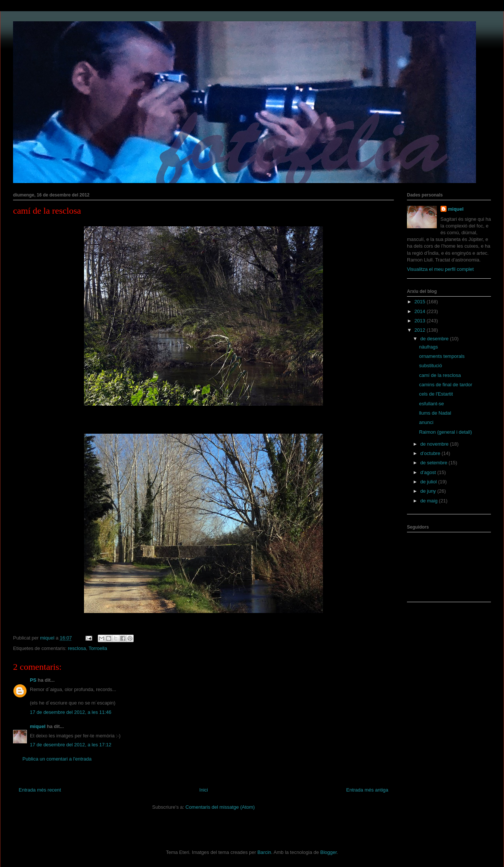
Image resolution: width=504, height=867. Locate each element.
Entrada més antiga (367, 790)
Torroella (98, 648)
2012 (421, 330)
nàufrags (428, 347)
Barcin (264, 852)
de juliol (429, 482)
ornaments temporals (442, 356)
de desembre (435, 339)
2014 (421, 311)
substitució (430, 366)
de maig (430, 501)
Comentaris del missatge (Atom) (220, 807)
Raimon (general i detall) (445, 432)
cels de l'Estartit (436, 394)
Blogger (329, 852)
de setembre (435, 463)
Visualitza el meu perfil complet (440, 269)
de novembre (435, 444)
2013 (421, 321)
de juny (429, 491)
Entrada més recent (40, 790)
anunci (426, 422)
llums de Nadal (435, 413)
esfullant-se (431, 404)
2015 (421, 302)
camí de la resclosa (440, 375)
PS (33, 680)
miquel (38, 726)
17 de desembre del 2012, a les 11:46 (71, 712)
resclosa (77, 648)
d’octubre (431, 453)
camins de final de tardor (445, 385)
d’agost (429, 472)
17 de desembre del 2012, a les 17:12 (71, 745)
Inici (204, 790)
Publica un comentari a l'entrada (57, 759)
